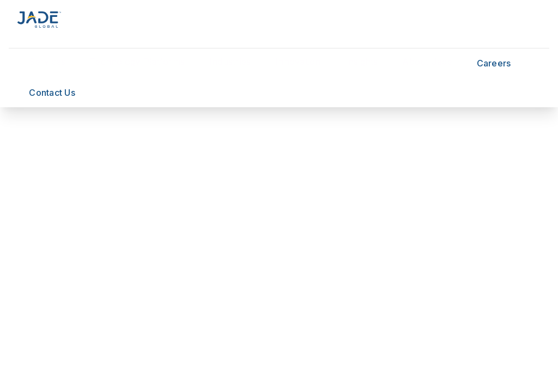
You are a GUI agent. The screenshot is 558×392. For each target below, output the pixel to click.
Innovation (298, 62)
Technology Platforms (137, 62)
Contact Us (52, 93)
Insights (362, 62)
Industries (230, 62)
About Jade (427, 62)
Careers (494, 63)
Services (47, 62)
